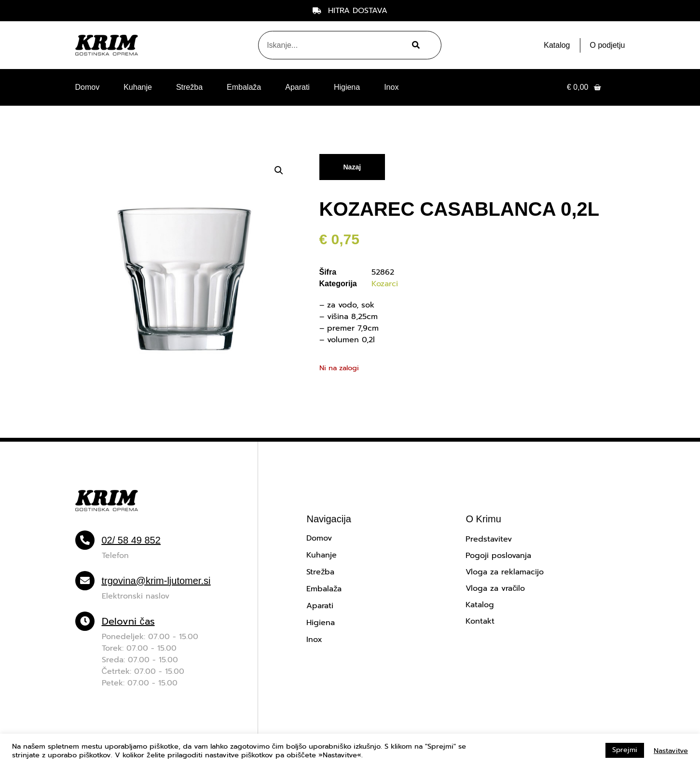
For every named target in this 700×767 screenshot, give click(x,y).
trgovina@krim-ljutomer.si (156, 581)
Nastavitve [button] (671, 751)
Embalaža (244, 87)
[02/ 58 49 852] (85, 540)
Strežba (189, 87)
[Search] (415, 45)
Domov (88, 87)
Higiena (347, 87)
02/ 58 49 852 (131, 540)
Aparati (297, 87)
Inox (391, 87)
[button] (279, 170)
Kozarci (385, 284)
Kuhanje (138, 87)
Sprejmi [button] (625, 750)
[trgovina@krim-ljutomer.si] (85, 581)
